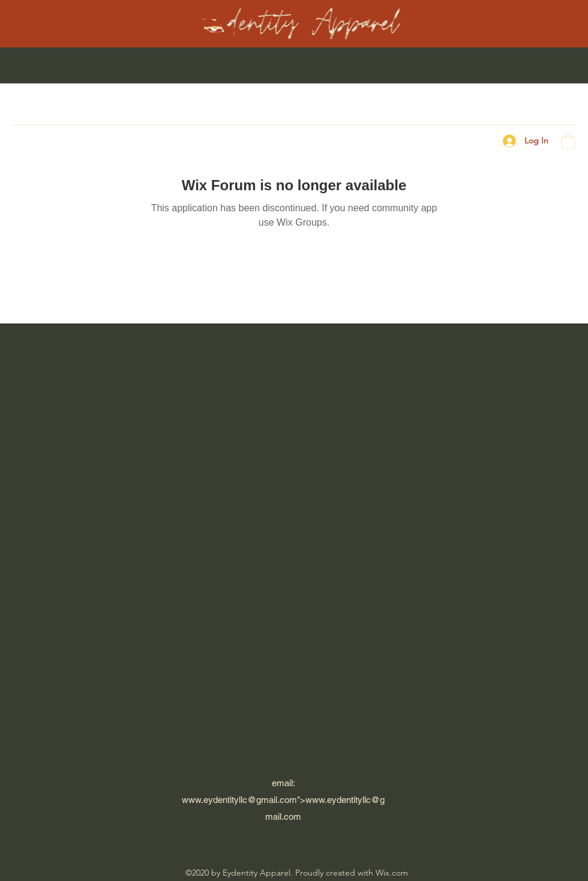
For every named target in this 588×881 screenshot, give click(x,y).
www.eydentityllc (214, 800)
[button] (568, 141)
